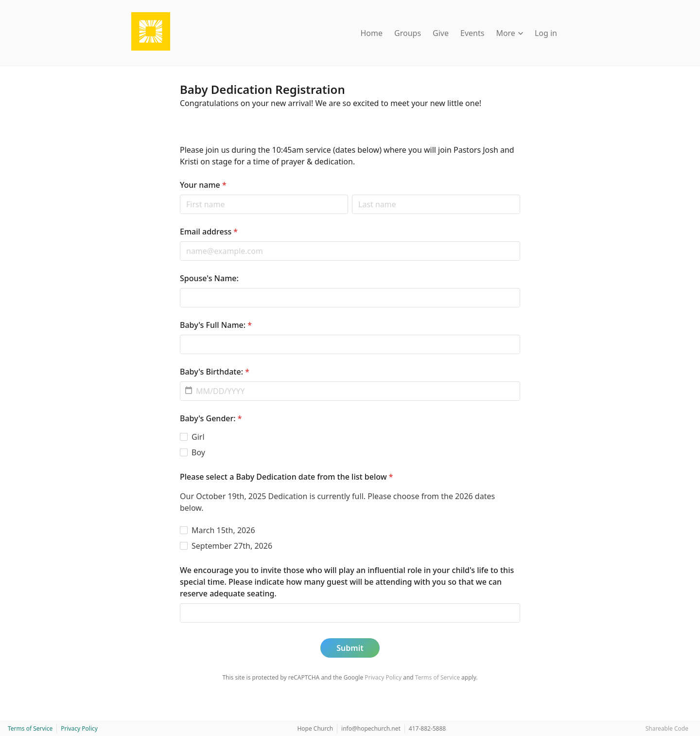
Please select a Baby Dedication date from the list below (287, 477)
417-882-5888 (427, 728)
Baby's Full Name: (216, 325)
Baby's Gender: (211, 418)
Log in (546, 33)
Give (441, 33)
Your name (203, 185)
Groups (408, 33)
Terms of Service (437, 677)
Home (372, 33)
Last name (352, 194)
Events (472, 33)
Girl (198, 437)
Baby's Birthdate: (215, 372)
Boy (198, 452)
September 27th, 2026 (232, 546)
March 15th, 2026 (223, 530)
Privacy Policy (383, 677)
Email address (209, 232)
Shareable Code (667, 728)
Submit (350, 648)
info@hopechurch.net (371, 728)
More (509, 33)
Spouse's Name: (209, 278)
